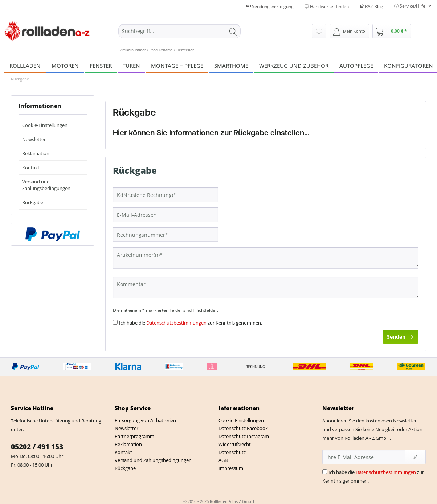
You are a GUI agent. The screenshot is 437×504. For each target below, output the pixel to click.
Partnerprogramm (134, 436)
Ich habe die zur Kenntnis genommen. (191, 323)
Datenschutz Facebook (243, 428)
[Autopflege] (356, 65)
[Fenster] (101, 65)
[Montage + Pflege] (177, 65)
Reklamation (36, 153)
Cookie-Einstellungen (45, 125)
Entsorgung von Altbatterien (145, 420)
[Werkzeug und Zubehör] (294, 65)
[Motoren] (65, 65)
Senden (401, 336)
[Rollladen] (25, 65)
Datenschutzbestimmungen (176, 323)
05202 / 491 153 (37, 447)
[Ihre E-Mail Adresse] (364, 457)
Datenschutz (232, 452)
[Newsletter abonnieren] (415, 457)
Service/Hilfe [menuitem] (410, 6)
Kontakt (31, 168)
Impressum (231, 468)
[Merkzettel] (319, 31)
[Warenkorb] (392, 31)
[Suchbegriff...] (179, 31)
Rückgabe (33, 202)
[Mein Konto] (349, 31)
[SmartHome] (231, 65)
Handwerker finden (327, 6)
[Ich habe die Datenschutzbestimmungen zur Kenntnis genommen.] (115, 322)
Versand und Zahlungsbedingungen (46, 185)
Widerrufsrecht (235, 444)
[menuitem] (179, 38)
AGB (223, 460)
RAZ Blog (371, 6)
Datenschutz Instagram (244, 436)
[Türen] (131, 65)
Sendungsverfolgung (270, 6)
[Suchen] (233, 31)
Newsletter (34, 139)
